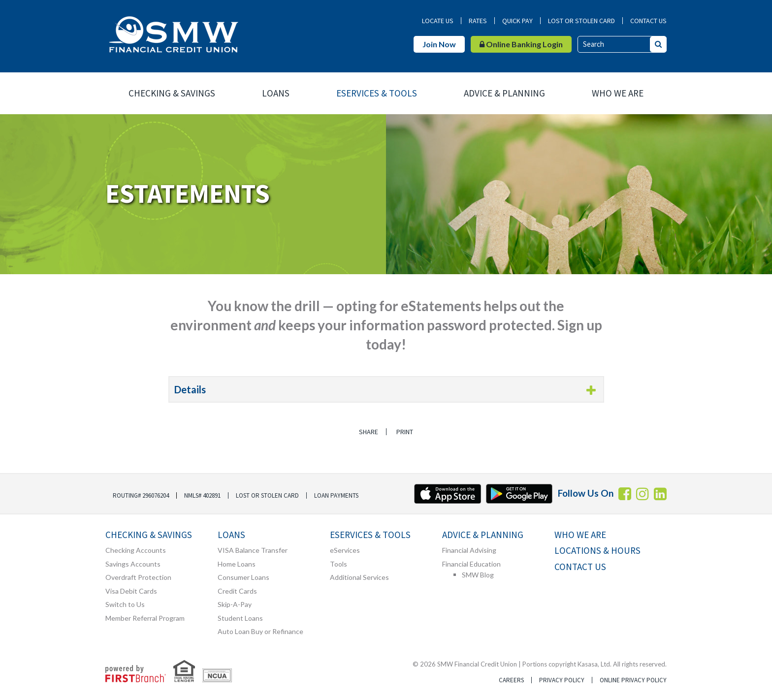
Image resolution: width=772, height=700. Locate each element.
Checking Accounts (136, 550)
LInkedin (660, 494)
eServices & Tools (377, 93)
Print (406, 432)
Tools (338, 564)
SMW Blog (478, 575)
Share (368, 432)
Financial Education (471, 564)
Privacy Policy (562, 680)
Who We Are (618, 93)
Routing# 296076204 (141, 495)
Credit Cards (237, 591)
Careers (511, 680)
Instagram (643, 494)
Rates (478, 21)
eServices (345, 550)
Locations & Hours (597, 551)
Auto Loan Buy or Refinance (260, 631)
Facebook (625, 494)
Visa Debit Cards (131, 591)
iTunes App (448, 494)
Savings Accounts (133, 564)
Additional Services (359, 577)
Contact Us (648, 21)
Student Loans (240, 618)
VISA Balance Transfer (253, 550)
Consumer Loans (243, 577)
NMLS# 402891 (202, 495)
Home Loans (237, 564)
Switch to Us (125, 604)
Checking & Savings (172, 93)
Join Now (439, 44)
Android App (519, 494)
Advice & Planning (504, 93)
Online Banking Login (521, 44)
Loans (276, 93)
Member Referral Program (145, 618)
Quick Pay (517, 21)
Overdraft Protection (138, 577)
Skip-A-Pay (235, 604)
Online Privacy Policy (633, 680)
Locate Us (438, 21)
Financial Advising (469, 550)
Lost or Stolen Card (581, 21)
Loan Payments (336, 495)
